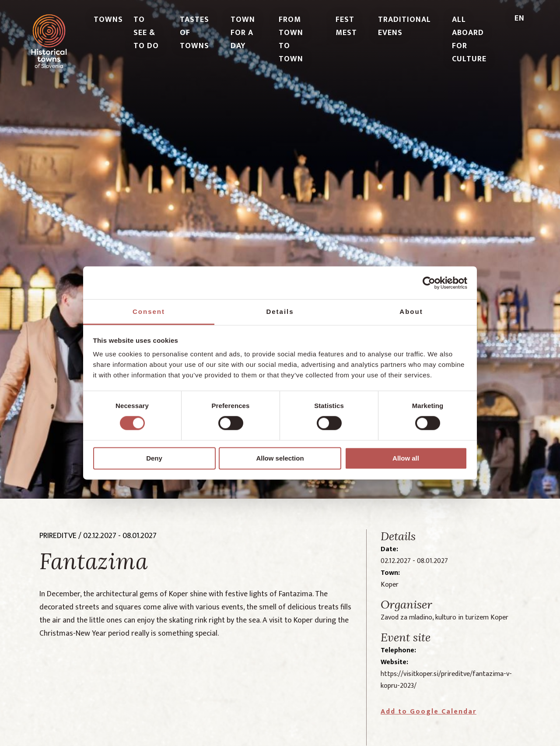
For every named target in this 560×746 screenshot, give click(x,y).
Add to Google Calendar (429, 712)
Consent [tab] (149, 311)
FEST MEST (346, 26)
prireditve (58, 536)
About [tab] (411, 311)
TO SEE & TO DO (146, 33)
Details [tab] (280, 311)
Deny (154, 458)
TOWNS (108, 20)
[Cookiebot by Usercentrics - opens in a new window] (429, 283)
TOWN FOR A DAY (243, 33)
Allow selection (280, 458)
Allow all (406, 458)
